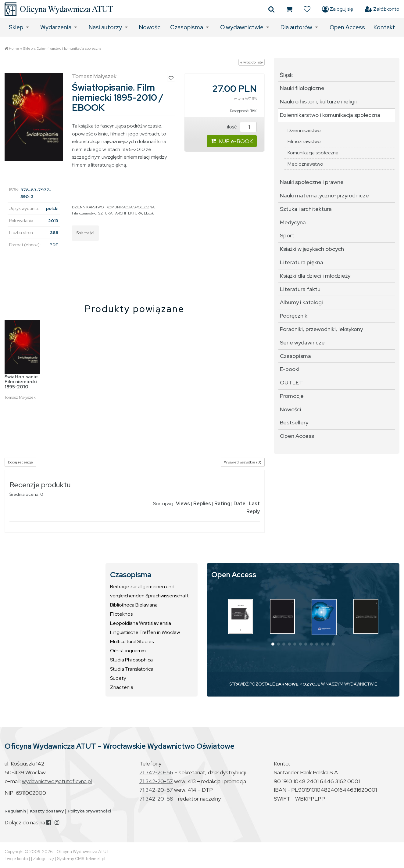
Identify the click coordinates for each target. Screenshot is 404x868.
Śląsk (286, 75)
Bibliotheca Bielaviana (134, 605)
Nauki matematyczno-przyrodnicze (324, 195)
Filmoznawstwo (84, 213)
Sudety (118, 678)
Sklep (16, 27)
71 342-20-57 (156, 781)
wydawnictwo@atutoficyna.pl (57, 781)
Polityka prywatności (89, 811)
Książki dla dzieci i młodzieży (315, 276)
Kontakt (384, 27)
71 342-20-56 (156, 772)
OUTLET (291, 382)
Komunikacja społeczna (313, 153)
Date (240, 504)
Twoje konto (16, 859)
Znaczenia (122, 687)
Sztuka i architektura (306, 209)
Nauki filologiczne (302, 88)
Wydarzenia (56, 27)
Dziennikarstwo (304, 130)
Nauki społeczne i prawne (312, 182)
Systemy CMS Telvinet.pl (81, 859)
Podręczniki (294, 316)
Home (14, 49)
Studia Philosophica (131, 660)
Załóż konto (382, 9)
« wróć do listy (252, 62)
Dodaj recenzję (20, 462)
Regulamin (15, 811)
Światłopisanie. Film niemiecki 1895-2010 (22, 382)
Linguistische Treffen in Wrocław (145, 632)
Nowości (150, 27)
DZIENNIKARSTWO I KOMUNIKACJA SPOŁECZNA (113, 207)
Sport (287, 235)
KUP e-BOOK (232, 141)
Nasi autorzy (105, 27)
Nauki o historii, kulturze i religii (318, 101)
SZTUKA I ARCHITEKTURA (120, 213)
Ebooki (149, 213)
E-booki (290, 369)
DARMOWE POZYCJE (298, 684)
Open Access (347, 27)
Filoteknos (121, 614)
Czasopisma (187, 27)
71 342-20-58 (156, 799)
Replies (202, 504)
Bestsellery (294, 422)
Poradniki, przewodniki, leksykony (321, 329)
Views (183, 504)
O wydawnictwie (242, 27)
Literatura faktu (300, 289)
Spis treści (85, 233)
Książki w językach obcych (312, 249)
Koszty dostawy (47, 811)
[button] (273, 644)
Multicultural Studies (132, 641)
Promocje (292, 396)
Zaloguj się (338, 9)
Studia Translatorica (132, 669)
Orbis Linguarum (128, 651)
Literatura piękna (302, 262)
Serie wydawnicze (302, 342)
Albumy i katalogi (301, 302)
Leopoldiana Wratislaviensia (141, 623)
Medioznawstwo (305, 164)
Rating (222, 504)
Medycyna (293, 222)
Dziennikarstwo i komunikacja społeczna (69, 49)
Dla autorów (296, 27)
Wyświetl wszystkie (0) (243, 462)
